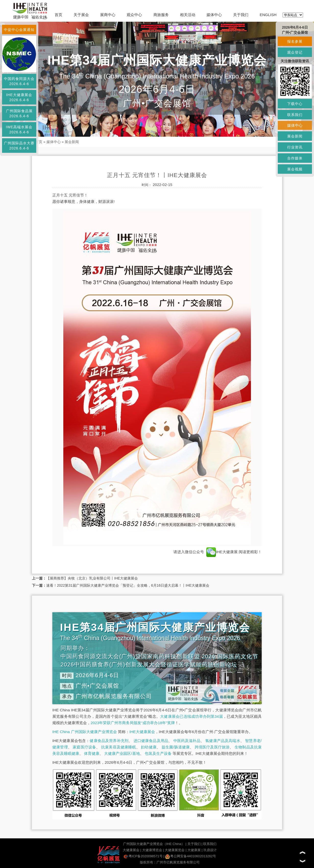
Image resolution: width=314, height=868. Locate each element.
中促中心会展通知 (19, 30)
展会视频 (295, 169)
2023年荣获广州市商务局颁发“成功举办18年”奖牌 (133, 723)
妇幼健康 (149, 747)
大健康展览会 (175, 850)
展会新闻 (72, 142)
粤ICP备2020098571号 (143, 856)
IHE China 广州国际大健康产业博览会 (85, 732)
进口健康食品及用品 (151, 741)
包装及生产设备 (158, 753)
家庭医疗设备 (84, 747)
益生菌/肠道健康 (176, 747)
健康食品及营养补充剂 (109, 741)
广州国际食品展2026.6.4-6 (19, 113)
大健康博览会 (152, 850)
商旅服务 (161, 15)
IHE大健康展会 (142, 732)
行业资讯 (295, 147)
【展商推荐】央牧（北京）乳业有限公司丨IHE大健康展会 (92, 578)
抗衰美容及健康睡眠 (119, 747)
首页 (58, 15)
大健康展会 (131, 850)
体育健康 (92, 753)
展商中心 (108, 15)
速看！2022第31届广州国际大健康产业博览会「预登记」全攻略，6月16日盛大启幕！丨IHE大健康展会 (128, 585)
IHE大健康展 (222, 552)
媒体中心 (214, 15)
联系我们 (210, 844)
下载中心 (295, 104)
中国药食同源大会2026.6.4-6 (19, 81)
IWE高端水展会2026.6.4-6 (19, 130)
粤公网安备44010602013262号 (191, 856)
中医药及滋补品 (187, 741)
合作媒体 (295, 158)
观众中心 (134, 15)
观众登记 (295, 52)
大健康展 (194, 850)
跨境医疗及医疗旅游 (212, 747)
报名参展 (295, 41)
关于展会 (81, 15)
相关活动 (188, 15)
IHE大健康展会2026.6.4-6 (19, 97)
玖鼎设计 (210, 850)
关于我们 (241, 15)
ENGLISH (268, 15)
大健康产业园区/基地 (122, 753)
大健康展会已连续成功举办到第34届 (191, 716)
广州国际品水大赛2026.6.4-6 (19, 146)
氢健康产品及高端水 (223, 741)
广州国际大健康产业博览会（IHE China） (154, 844)
